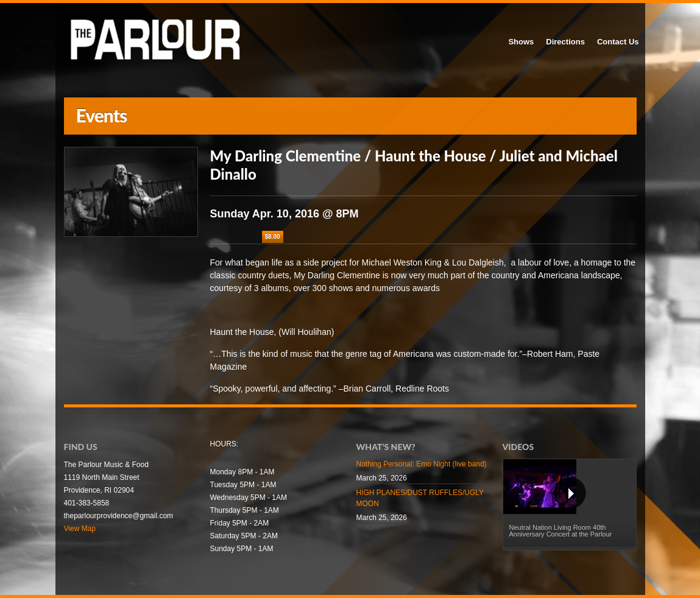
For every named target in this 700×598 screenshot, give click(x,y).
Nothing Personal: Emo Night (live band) (422, 464)
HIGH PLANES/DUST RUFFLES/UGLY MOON (420, 498)
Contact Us (618, 42)
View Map (80, 529)
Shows (521, 42)
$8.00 (273, 237)
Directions (565, 42)
